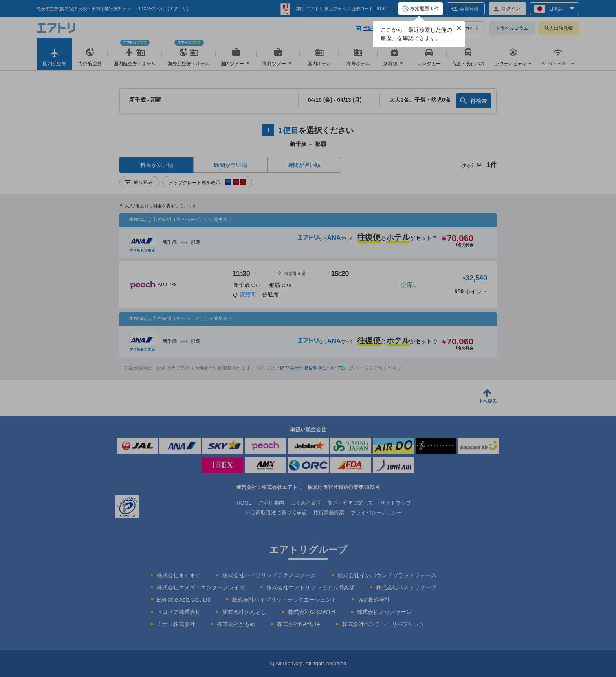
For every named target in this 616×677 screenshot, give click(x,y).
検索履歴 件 (424, 9)
